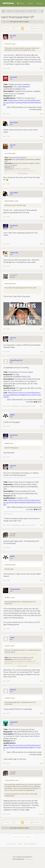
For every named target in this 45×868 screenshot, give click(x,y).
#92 (41, 457)
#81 (42, 68)
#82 (41, 114)
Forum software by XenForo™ (23, 857)
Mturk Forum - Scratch (22, 837)
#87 (41, 266)
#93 (41, 525)
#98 (41, 713)
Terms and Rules (30, 844)
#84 (41, 184)
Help (20, 844)
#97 (41, 681)
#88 (41, 329)
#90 (41, 406)
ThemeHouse (29, 859)
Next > (38, 28)
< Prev (6, 28)
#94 (41, 548)
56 (34, 28)
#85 (41, 217)
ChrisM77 (14, 275)
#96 (41, 629)
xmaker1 (13, 534)
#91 (42, 426)
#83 (41, 136)
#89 (41, 352)
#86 (41, 244)
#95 (42, 580)
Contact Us (11, 844)
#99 (41, 763)
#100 (41, 814)
